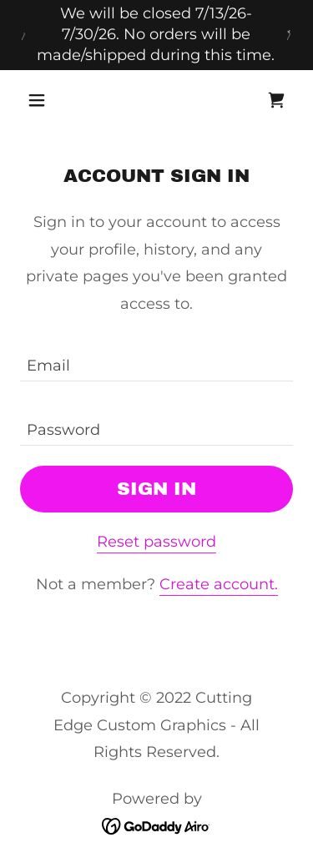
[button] (40, 100)
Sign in (156, 489)
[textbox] (156, 359)
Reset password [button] (156, 542)
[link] (276, 100)
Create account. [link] (219, 584)
